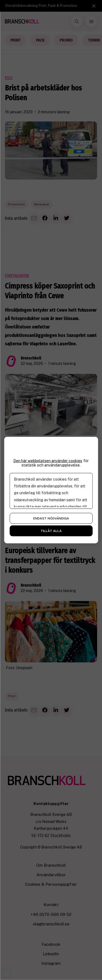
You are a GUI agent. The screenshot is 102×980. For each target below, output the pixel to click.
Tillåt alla (51, 531)
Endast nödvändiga (51, 518)
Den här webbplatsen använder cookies (48, 461)
